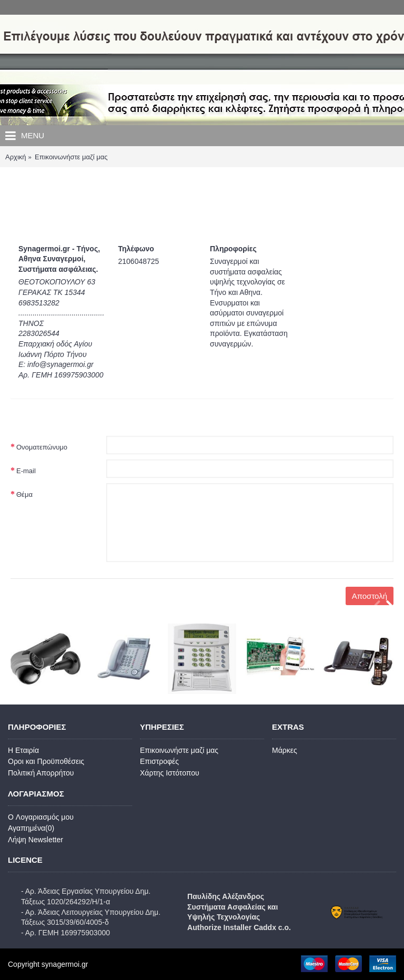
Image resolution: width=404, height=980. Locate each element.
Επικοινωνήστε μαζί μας (179, 750)
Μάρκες (285, 750)
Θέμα (24, 494)
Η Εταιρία (23, 750)
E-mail (26, 471)
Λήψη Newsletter (36, 840)
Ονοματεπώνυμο (42, 447)
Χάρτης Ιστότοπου (170, 773)
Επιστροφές (159, 761)
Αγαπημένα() (31, 828)
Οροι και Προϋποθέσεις (46, 761)
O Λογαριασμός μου (41, 817)
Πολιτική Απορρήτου (41, 773)
